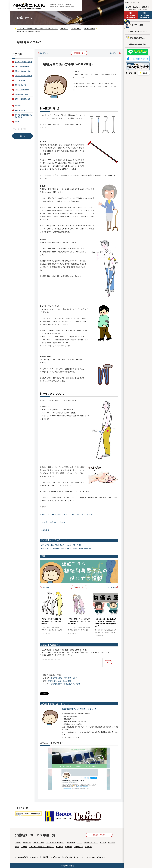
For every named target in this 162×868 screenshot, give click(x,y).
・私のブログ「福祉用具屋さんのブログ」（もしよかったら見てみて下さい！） (69, 514)
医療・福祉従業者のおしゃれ (23, 100)
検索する (23, 136)
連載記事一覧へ (79, 53)
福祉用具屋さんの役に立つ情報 (59, 681)
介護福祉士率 (79, 847)
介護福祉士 (69, 847)
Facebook (130, 73)
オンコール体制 (39, 843)
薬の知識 (18, 106)
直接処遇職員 (27, 843)
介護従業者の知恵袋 (21, 94)
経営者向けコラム (20, 85)
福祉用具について (71, 678)
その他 (17, 122)
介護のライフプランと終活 (23, 76)
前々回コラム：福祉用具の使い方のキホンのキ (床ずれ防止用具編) (66, 548)
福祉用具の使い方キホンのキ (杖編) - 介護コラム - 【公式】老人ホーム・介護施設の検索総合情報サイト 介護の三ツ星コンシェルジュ (29, 6)
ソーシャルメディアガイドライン (95, 857)
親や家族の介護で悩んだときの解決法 (23, 116)
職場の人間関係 (20, 110)
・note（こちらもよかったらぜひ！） (54, 522)
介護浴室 (18, 843)
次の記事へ (114, 53)
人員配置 (24, 847)
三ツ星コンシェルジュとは (138, 31)
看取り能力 (112, 843)
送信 (108, 662)
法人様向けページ (138, 59)
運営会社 (46, 857)
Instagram (134, 73)
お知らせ (35, 857)
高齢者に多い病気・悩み (23, 71)
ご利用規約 (57, 857)
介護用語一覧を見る (99, 835)
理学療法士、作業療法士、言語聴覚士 (41, 847)
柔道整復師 (59, 847)
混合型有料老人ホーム (91, 843)
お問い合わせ (131, 16)
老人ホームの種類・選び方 (23, 62)
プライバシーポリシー (72, 857)
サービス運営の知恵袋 (22, 66)
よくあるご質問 (23, 857)
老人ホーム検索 (138, 25)
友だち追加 (138, 52)
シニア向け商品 (57, 678)
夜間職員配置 (71, 843)
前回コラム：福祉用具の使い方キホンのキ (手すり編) (61, 545)
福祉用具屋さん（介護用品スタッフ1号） (66, 684)
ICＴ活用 (103, 843)
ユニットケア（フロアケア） (55, 843)
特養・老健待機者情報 (138, 44)
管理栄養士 (89, 847)
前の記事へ (44, 53)
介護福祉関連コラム (138, 38)
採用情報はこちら (138, 66)
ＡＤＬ (79, 843)
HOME (144, 73)
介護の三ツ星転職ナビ (22, 90)
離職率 (17, 847)
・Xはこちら (44, 530)
